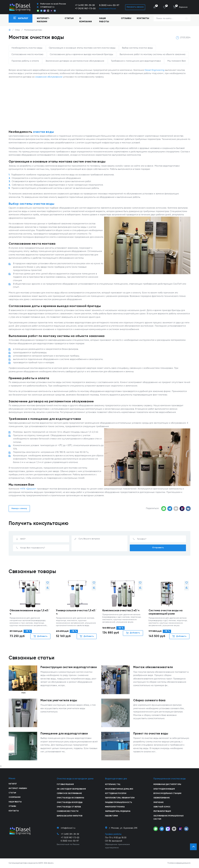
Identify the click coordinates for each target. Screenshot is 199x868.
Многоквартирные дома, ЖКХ (119, 789)
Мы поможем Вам (177, 61)
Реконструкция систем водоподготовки (69, 667)
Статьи (69, 18)
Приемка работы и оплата (25, 61)
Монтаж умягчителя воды (59, 701)
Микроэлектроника (115, 807)
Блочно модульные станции (167, 793)
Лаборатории (111, 816)
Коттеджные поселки (116, 793)
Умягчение (158, 802)
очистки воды (43, 132)
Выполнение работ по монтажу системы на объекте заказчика (153, 54)
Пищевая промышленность (118, 802)
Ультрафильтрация (162, 811)
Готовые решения (65, 784)
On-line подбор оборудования (71, 789)
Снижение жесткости (68, 811)
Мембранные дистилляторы (167, 784)
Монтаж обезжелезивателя (153, 667)
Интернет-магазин (18, 788)
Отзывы (126, 18)
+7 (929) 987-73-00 (85, 9)
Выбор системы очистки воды (137, 48)
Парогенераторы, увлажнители (120, 798)
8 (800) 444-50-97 (109, 5)
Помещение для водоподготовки (64, 734)
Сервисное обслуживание (69, 793)
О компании (86, 20)
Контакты (143, 18)
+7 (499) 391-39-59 (85, 5)
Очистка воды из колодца (70, 802)
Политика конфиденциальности (179, 863)
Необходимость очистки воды (27, 48)
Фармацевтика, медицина (118, 811)
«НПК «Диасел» (28, 489)
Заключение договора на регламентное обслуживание (75, 61)
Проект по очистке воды (151, 734)
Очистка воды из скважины (70, 798)
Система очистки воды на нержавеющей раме (166, 612)
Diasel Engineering (155, 70)
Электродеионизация (164, 789)
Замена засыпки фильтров (69, 816)
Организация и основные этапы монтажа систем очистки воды (82, 48)
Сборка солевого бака (149, 701)
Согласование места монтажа (27, 54)
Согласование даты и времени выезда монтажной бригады (81, 54)
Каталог (13, 784)
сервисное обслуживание (49, 77)
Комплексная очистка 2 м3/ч (121, 611)
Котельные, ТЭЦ (113, 784)
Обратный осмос (162, 807)
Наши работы (104, 20)
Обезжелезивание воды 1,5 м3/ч (29, 612)
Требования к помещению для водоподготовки (136, 61)
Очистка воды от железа (69, 807)
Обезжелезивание (162, 798)
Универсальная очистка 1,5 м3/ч (76, 612)
